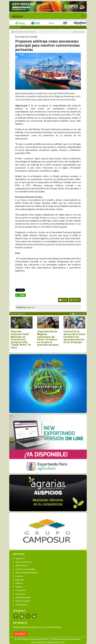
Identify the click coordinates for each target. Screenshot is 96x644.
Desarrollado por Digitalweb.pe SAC (48, 642)
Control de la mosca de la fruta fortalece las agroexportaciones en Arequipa (74, 337)
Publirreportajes (23, 597)
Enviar (63, 300)
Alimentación (22, 565)
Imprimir (75, 300)
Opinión (19, 583)
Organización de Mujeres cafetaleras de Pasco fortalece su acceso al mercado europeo (48, 338)
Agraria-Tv (20, 558)
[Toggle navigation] (83, 16)
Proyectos (20, 594)
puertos (31, 307)
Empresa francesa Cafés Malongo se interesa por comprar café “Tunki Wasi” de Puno (21, 339)
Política (19, 587)
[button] (73, 314)
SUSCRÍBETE (20, 634)
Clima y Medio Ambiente (27, 573)
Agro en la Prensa (24, 562)
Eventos (19, 576)
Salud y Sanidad (23, 601)
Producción (21, 590)
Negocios (20, 580)
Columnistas (21, 604)
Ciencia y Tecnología (25, 569)
